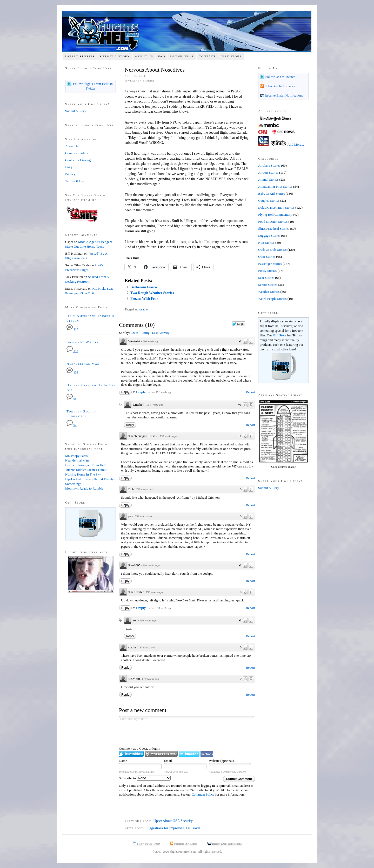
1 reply (141, 392)
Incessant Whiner (83, 342)
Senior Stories (268, 285)
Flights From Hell (187, 31)
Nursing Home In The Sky (83, 474)
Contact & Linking (78, 160)
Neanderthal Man (83, 364)
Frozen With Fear (144, 299)
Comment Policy (203, 794)
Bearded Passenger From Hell (85, 465)
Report (251, 392)
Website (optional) (221, 761)
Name (123, 761)
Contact (207, 56)
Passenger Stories (270, 264)
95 (72, 399)
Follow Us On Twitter (280, 77)
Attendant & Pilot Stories (275, 187)
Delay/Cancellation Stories (276, 208)
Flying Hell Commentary (275, 215)
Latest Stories (80, 56)
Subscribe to (145, 778)
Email (168, 761)
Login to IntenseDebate (131, 754)
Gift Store (231, 56)
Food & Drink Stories (273, 222)
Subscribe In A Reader (279, 86)
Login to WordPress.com (161, 754)
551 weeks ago (155, 405)
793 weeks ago (154, 592)
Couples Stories (269, 201)
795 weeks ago (168, 436)
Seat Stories (266, 278)
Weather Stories (141, 81)
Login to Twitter (189, 754)
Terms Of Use (75, 181)
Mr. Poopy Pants (76, 456)
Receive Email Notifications (283, 95)
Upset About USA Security (173, 821)
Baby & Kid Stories (272, 194)
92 (72, 425)
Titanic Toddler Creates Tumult (86, 470)
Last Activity (161, 333)
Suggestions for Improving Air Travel (173, 828)
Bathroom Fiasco (144, 287)
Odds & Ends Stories (272, 250)
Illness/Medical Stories (274, 229)
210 (72, 330)
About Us (144, 56)
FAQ (162, 56)
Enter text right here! (186, 730)
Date (135, 333)
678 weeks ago (151, 679)
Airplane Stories (269, 165)
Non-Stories (266, 243)
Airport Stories (268, 172)
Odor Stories (267, 257)
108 (72, 373)
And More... (296, 144)
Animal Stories (268, 179)
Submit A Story (115, 56)
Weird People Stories (272, 299)
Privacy (70, 174)
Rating (145, 333)
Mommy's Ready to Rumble (84, 488)
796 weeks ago (151, 341)
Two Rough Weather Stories (152, 293)
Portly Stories (267, 271)
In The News (182, 56)
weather (144, 309)
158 (72, 351)
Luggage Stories (269, 236)
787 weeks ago (146, 647)
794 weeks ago (151, 565)
